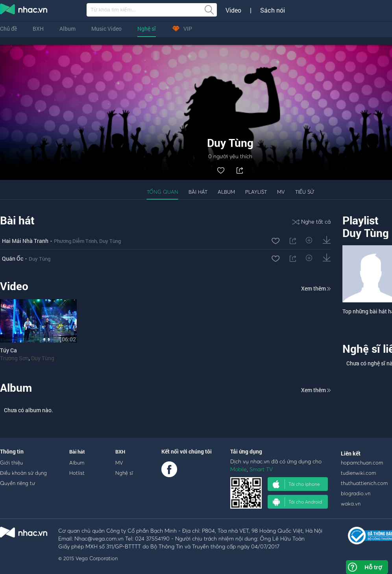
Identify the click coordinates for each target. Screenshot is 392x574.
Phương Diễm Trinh (75, 241)
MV (281, 192)
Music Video (106, 29)
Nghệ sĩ (147, 29)
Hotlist (77, 473)
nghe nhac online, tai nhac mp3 (24, 11)
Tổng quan (163, 192)
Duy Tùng (110, 241)
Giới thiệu (11, 463)
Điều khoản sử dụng (23, 473)
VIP (182, 29)
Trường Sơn (14, 358)
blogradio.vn (356, 493)
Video (233, 10)
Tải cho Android (297, 502)
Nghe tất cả (311, 221)
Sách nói (273, 10)
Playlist (256, 192)
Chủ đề (8, 29)
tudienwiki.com (358, 473)
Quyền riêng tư (18, 483)
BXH (38, 29)
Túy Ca (8, 350)
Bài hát (198, 192)
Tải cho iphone (296, 484)
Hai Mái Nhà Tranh (25, 241)
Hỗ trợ (373, 567)
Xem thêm (316, 288)
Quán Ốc (13, 258)
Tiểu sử (305, 192)
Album (67, 29)
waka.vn (351, 504)
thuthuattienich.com (364, 483)
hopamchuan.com (362, 463)
